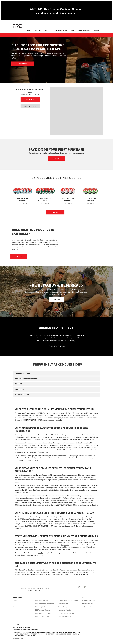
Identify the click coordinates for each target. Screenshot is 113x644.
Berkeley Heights (43, 588)
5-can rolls (83, 540)
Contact (98, 30)
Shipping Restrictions (43, 607)
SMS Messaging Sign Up (66, 613)
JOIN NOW (56, 300)
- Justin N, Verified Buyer (57, 346)
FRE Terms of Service (43, 610)
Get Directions (30, 106)
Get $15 (48, 30)
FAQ (72, 30)
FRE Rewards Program (43, 613)
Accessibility (62, 607)
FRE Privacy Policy (42, 600)
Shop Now (23, 64)
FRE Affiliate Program (43, 616)
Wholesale (16, 607)
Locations (22, 588)
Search (15, 600)
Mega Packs (65, 545)
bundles (40, 553)
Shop (28, 30)
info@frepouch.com (88, 607)
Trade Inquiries (84, 30)
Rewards (38, 30)
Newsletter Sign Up (64, 610)
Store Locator (61, 30)
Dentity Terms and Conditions (68, 600)
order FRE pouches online (37, 415)
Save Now (56, 158)
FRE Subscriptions (64, 616)
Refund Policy (63, 604)
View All (55, 213)
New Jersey (31, 588)
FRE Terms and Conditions (45, 604)
